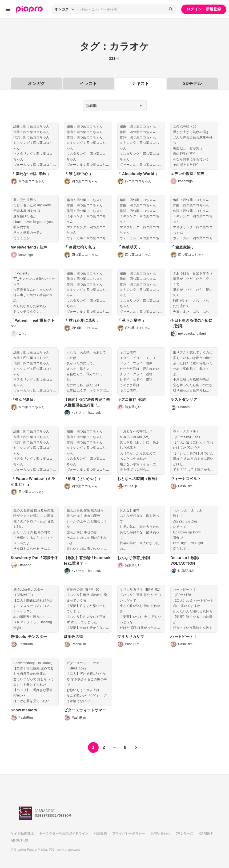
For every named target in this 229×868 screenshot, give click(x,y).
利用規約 (100, 834)
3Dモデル (192, 84)
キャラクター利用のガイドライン (64, 834)
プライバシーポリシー (129, 834)
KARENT (206, 834)
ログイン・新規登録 (204, 9)
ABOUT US (19, 840)
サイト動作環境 (22, 834)
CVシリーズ (185, 834)
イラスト (88, 84)
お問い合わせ (160, 834)
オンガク (36, 84)
